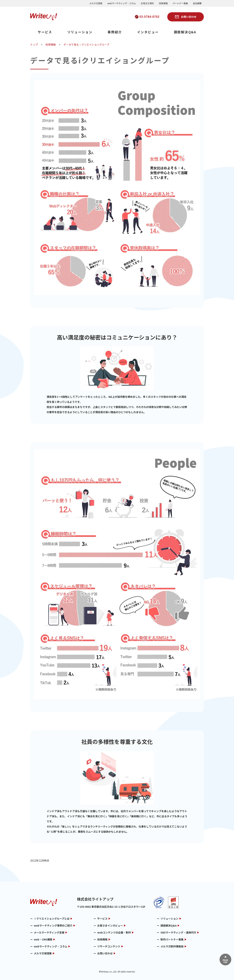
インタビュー (148, 32)
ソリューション (80, 32)
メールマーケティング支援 (49, 932)
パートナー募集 (180, 3)
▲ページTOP (225, 959)
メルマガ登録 (96, 3)
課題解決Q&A (185, 32)
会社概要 (197, 3)
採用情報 (163, 3)
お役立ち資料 (147, 3)
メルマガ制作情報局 (172, 946)
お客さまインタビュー (110, 925)
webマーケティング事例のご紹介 (53, 925)
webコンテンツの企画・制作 (114, 932)
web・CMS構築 (43, 939)
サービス (45, 32)
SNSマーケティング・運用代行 (178, 932)
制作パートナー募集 (172, 939)
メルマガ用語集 (43, 953)
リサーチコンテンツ (109, 946)
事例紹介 (115, 32)
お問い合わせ (189, 17)
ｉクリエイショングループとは (52, 918)
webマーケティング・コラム (122, 3)
